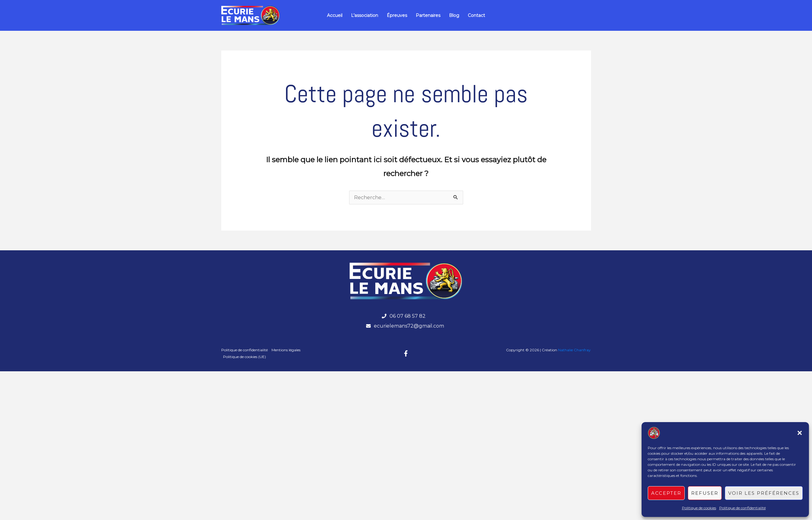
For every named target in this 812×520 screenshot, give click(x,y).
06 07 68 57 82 (408, 316)
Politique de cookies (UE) (245, 357)
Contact (476, 15)
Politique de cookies (699, 508)
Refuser (705, 493)
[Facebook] (406, 353)
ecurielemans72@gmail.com (409, 326)
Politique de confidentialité (743, 508)
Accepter (666, 493)
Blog (454, 15)
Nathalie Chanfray (574, 350)
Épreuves (397, 15)
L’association (365, 15)
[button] (800, 433)
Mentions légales (286, 350)
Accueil (335, 15)
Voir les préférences (764, 493)
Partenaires (428, 15)
